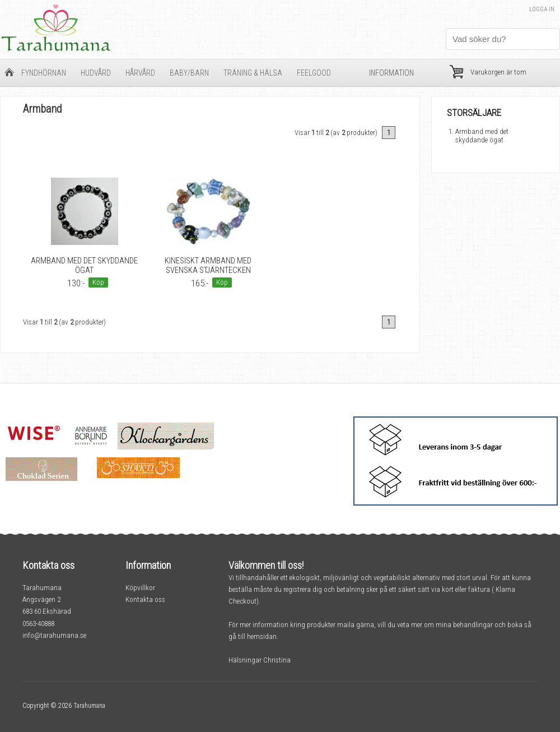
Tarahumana (89, 706)
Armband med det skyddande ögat (84, 266)
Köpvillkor (140, 588)
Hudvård (96, 73)
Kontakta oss (145, 599)
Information (391, 73)
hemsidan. (263, 636)
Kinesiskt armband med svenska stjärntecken (208, 266)
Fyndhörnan (44, 73)
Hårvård (140, 73)
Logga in (542, 9)
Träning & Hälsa (253, 73)
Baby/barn (189, 73)
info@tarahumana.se (54, 635)
